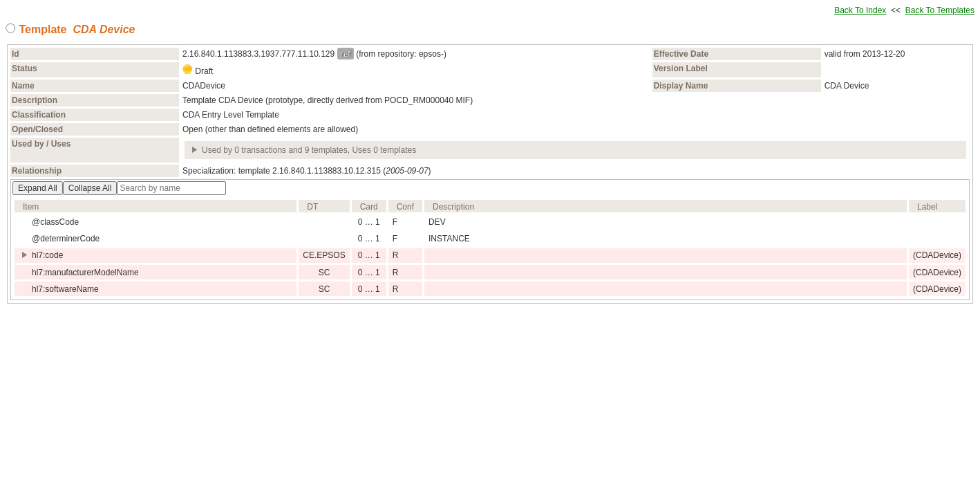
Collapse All (90, 188)
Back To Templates (940, 10)
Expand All (38, 188)
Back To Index (860, 10)
